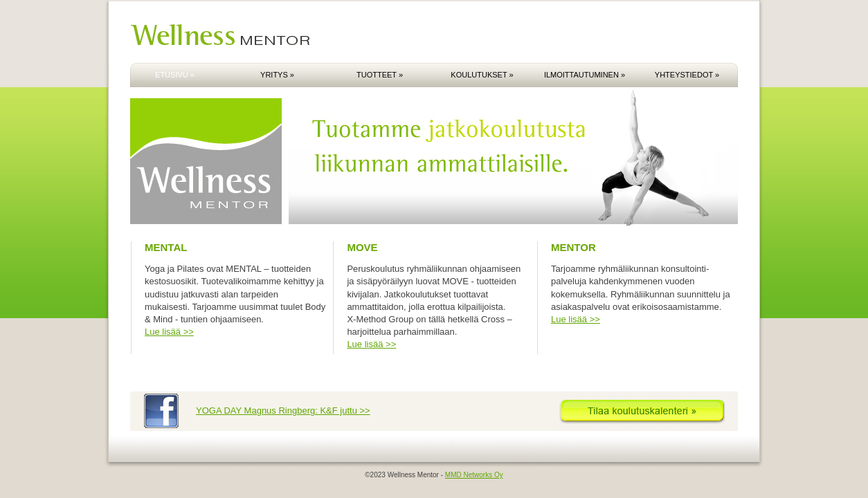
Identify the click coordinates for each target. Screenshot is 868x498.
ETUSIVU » (175, 75)
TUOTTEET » (380, 75)
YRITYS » (277, 75)
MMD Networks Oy (474, 475)
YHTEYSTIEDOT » (687, 75)
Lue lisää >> (169, 332)
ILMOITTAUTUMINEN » (585, 75)
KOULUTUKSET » (482, 75)
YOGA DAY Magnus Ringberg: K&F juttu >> (283, 411)
